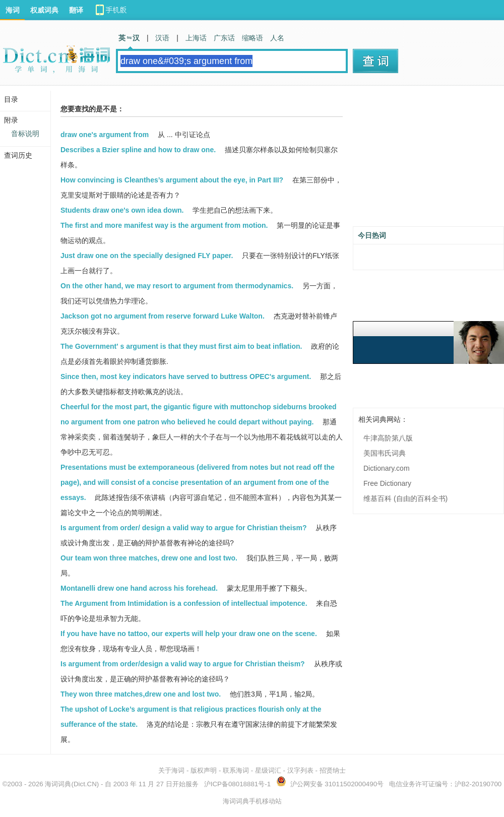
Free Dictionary (387, 483)
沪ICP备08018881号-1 (237, 784)
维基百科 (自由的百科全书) (405, 498)
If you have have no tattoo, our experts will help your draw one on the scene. (189, 634)
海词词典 (58, 784)
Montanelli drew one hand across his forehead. (139, 588)
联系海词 (236, 770)
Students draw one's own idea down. (122, 210)
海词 (13, 10)
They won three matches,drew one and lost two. (141, 694)
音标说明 (25, 134)
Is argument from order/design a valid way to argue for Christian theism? (183, 664)
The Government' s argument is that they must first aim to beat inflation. (181, 346)
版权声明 (204, 770)
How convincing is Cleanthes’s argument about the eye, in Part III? (172, 180)
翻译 (76, 10)
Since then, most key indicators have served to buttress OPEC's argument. (186, 376)
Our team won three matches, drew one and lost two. (149, 558)
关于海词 (171, 770)
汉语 (162, 38)
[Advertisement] (428, 160)
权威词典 (44, 10)
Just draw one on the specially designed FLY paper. (147, 256)
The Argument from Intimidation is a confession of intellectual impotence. (184, 603)
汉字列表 (300, 770)
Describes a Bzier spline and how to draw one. (138, 150)
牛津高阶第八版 (388, 438)
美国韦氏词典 (385, 453)
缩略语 (253, 38)
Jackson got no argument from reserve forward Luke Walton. (163, 316)
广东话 (224, 38)
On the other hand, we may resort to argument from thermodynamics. (177, 286)
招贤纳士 (333, 770)
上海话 (196, 38)
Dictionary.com (387, 468)
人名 (277, 38)
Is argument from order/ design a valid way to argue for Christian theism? (184, 528)
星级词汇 (268, 770)
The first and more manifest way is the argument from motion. (164, 225)
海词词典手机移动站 (252, 801)
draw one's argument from (105, 135)
